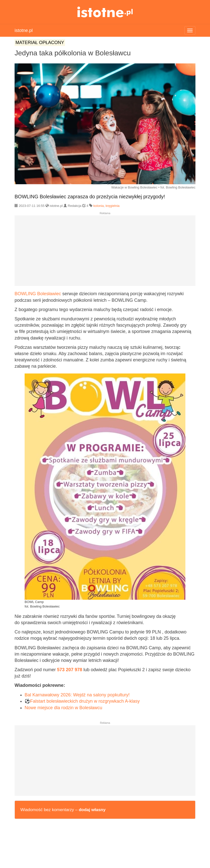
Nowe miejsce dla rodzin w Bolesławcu (63, 708)
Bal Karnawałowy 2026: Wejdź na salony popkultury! (77, 695)
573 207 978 (70, 670)
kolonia (99, 206)
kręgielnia (113, 206)
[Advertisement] (105, 253)
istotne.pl (105, 12)
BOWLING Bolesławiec (38, 294)
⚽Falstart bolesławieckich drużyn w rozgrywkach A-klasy (82, 701)
